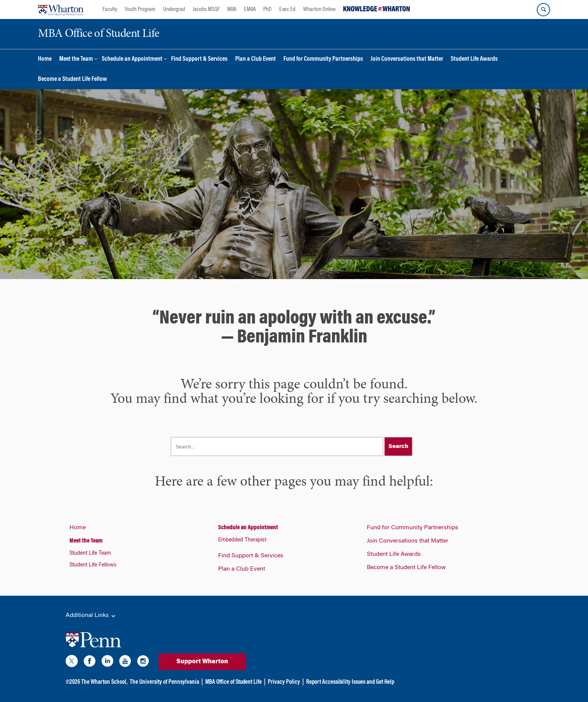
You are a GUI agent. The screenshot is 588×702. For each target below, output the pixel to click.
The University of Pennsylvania (164, 682)
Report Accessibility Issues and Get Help (350, 682)
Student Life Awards (474, 59)
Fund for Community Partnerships (323, 59)
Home (45, 59)
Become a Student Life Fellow (72, 80)
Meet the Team (76, 59)
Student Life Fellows (93, 565)
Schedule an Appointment (132, 59)
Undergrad (174, 9)
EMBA (250, 9)
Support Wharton (202, 662)
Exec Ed (287, 9)
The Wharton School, (104, 682)
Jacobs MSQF (206, 9)
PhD (267, 9)
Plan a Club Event (255, 59)
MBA (232, 9)
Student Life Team (90, 554)
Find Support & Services (199, 59)
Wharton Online (319, 9)
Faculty (110, 9)
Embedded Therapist (242, 540)
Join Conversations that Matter (407, 59)
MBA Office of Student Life (233, 682)
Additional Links (91, 616)
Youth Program (140, 9)
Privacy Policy (284, 682)
